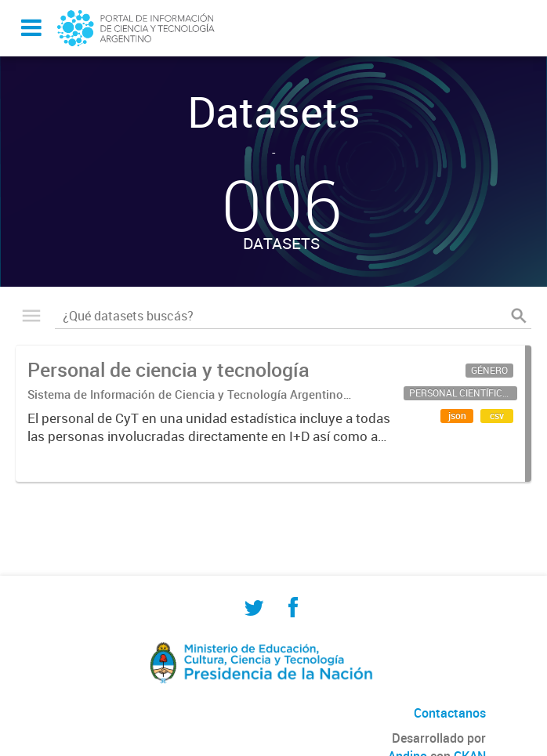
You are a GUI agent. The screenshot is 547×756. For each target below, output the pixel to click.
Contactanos (450, 713)
